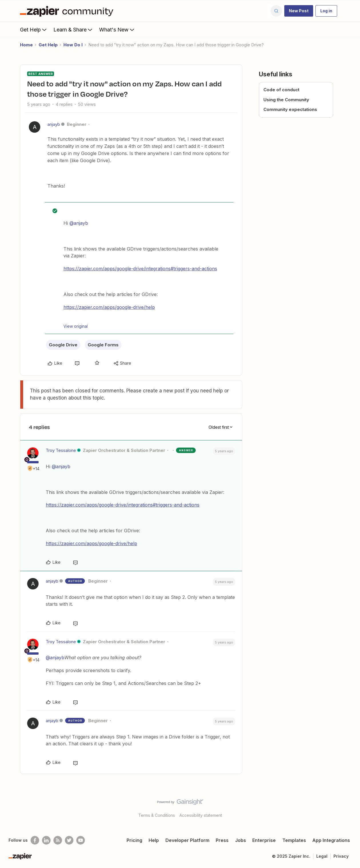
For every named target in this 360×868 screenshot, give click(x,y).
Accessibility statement (201, 815)
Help (154, 840)
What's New (117, 29)
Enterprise (264, 840)
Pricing (134, 840)
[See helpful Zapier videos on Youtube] (81, 840)
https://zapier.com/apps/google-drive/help (109, 307)
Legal (322, 856)
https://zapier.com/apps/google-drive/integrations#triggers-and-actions (140, 269)
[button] (299, 11)
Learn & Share (73, 29)
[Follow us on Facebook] (35, 840)
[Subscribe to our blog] (58, 840)
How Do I (73, 45)
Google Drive (63, 345)
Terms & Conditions (157, 815)
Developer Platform (187, 840)
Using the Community (286, 100)
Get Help (34, 29)
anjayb (54, 124)
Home (26, 45)
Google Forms (103, 345)
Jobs (241, 840)
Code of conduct (281, 90)
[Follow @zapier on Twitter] (69, 840)
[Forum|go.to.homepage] (68, 11)
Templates (294, 840)
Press (222, 840)
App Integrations (331, 840)
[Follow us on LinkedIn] (46, 840)
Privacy (341, 856)
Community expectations (290, 109)
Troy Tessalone (61, 450)
